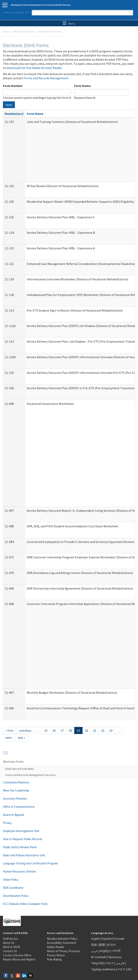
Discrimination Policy (16, 896)
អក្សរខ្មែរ (105, 951)
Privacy (7, 823)
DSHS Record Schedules (20, 769)
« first (10, 730)
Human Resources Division (19, 871)
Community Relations (16, 782)
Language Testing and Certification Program (30, 863)
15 (46, 730)
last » (21, 738)
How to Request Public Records (23, 839)
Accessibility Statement (62, 943)
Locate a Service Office (17, 955)
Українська (114, 957)
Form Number (13, 86)
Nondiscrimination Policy (62, 939)
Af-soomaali (98, 957)
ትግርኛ (121, 969)
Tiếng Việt (97, 963)
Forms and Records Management (46, 78)
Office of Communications (19, 807)
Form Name (82, 86)
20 (87, 730)
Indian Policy (11, 880)
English (96, 939)
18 (70, 730)
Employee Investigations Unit (21, 831)
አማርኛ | (110, 963)
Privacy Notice (56, 955)
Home (6, 32)
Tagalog (96, 969)
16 (54, 730)
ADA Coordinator (13, 888)
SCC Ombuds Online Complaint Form (25, 904)
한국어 (111, 945)
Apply (9, 105)
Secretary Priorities (15, 799)
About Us (9, 943)
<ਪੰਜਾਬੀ (116, 951)
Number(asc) (14, 114)
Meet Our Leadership (16, 790)
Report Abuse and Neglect (19, 959)
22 (103, 730)
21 (95, 730)
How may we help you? (17, 12)
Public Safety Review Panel (20, 847)
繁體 (102, 945)
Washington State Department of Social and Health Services (41, 5)
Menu (69, 24)
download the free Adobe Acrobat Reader (34, 68)
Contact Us (10, 951)
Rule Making (54, 959)
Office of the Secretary (24, 32)
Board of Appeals (14, 815)
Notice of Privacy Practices (64, 951)
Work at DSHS (12, 947)
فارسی (120, 963)
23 (111, 730)
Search (130, 13)
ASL (130, 969)
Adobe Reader (56, 947)
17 (62, 730)
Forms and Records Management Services (30, 775)
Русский (119, 939)
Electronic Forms (13, 762)
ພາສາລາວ (109, 969)
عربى (94, 951)
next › (9, 738)
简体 (94, 945)
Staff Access (11, 939)
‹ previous (25, 730)
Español (107, 939)
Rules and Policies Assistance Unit (24, 855)
